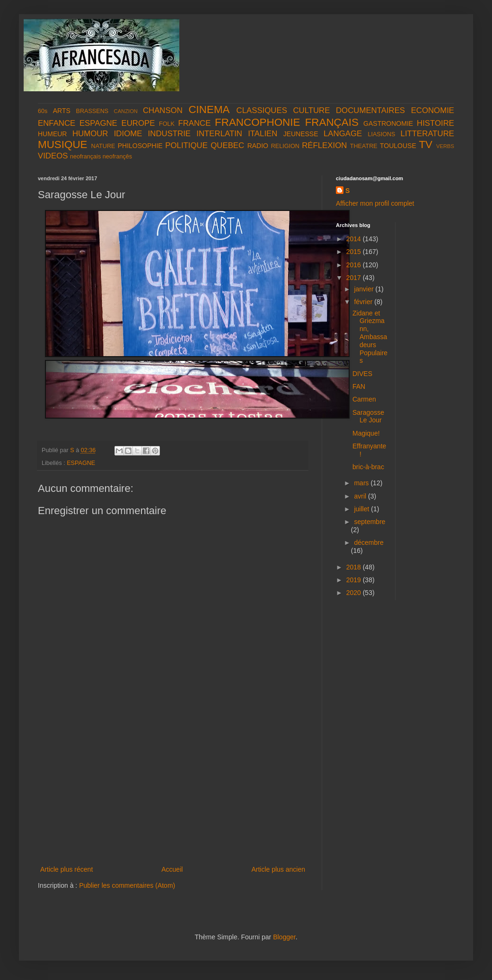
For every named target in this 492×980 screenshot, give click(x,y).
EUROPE (138, 123)
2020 (355, 593)
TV (426, 144)
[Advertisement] (173, 793)
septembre (369, 522)
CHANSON (163, 110)
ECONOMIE (433, 110)
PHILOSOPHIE (140, 146)
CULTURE (311, 110)
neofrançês (117, 157)
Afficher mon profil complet (375, 203)
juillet (362, 509)
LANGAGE (343, 134)
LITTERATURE (427, 134)
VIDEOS (53, 156)
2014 (355, 239)
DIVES (362, 374)
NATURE (103, 146)
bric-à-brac (368, 467)
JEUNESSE (301, 134)
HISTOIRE (435, 123)
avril (361, 496)
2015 (355, 252)
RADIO (258, 146)
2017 (355, 278)
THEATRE (364, 146)
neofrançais (85, 157)
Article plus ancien (278, 869)
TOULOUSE (398, 146)
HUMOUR (90, 134)
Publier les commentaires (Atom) (127, 885)
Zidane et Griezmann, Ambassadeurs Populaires (370, 337)
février (364, 302)
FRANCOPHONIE (257, 122)
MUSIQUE (63, 144)
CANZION (126, 111)
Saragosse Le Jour (368, 416)
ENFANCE (57, 123)
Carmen (364, 399)
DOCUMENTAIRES (370, 110)
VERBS (445, 146)
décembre (369, 542)
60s (43, 111)
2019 (355, 580)
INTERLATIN (219, 134)
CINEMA (209, 109)
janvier (365, 289)
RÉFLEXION (324, 145)
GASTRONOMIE (388, 123)
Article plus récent (66, 869)
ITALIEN (263, 134)
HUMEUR (52, 134)
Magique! (366, 433)
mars (362, 483)
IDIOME (128, 134)
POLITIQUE (186, 145)
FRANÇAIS (332, 122)
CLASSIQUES (262, 110)
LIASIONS (381, 134)
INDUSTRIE (169, 134)
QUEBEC (227, 145)
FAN (359, 386)
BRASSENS (92, 111)
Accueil (172, 869)
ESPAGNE (98, 123)
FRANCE (194, 123)
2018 (355, 567)
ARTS (62, 111)
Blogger (284, 937)
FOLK (167, 124)
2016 (355, 265)
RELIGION (285, 146)
